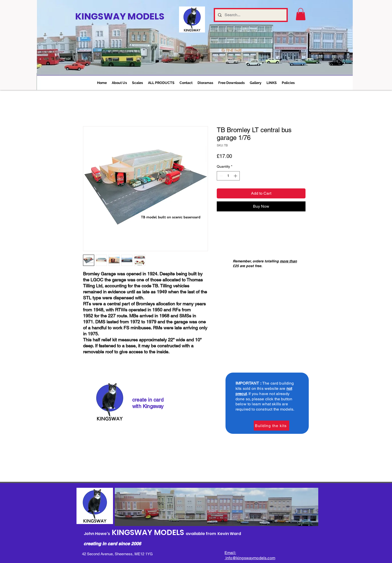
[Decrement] (221, 176)
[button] (137, 83)
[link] (301, 14)
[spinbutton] (228, 176)
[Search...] (250, 15)
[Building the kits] (271, 426)
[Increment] (236, 176)
